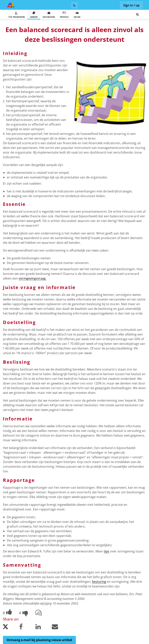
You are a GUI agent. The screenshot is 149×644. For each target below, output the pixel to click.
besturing (99, 582)
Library (34, 15)
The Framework (17, 15)
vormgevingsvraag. (32, 278)
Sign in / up (131, 5)
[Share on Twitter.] (11, 628)
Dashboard (49, 15)
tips (107, 551)
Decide (77, 15)
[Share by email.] (60, 627)
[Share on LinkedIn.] (43, 627)
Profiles (64, 15)
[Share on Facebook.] (27, 627)
